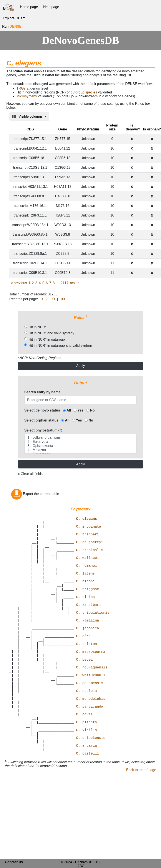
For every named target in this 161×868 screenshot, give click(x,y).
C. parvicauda (90, 750)
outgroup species (84, 92)
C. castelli (88, 807)
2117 (65, 283)
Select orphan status (41, 420)
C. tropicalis (90, 558)
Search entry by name (42, 392)
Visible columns (28, 117)
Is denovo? (133, 127)
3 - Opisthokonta (80, 446)
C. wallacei (88, 568)
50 (54, 299)
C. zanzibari (89, 625)
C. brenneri (88, 539)
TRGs (21, 88)
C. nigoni (85, 597)
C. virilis (86, 778)
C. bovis (84, 759)
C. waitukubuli (91, 711)
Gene (63, 129)
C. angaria (86, 798)
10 (41, 299)
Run (12, 26)
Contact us (14, 862)
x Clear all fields (30, 474)
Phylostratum (88, 129)
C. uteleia (86, 731)
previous (19, 283)
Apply (80, 366)
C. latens (85, 587)
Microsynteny (27, 96)
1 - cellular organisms (80, 438)
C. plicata (86, 769)
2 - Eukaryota (80, 442)
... (58, 283)
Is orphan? (152, 129)
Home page (29, 7)
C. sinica (85, 616)
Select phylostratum (43, 430)
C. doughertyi (90, 549)
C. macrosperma (91, 683)
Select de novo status (42, 410)
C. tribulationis (93, 635)
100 (62, 299)
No (90, 410)
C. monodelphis (91, 740)
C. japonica (88, 654)
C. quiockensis (91, 788)
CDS (30, 129)
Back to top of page (141, 824)
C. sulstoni (88, 673)
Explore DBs (12, 18)
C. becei (84, 692)
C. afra (83, 664)
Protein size (112, 127)
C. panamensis (90, 721)
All (67, 410)
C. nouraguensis (92, 702)
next (75, 283)
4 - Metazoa (80, 450)
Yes (79, 410)
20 (48, 299)
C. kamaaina (88, 645)
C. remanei (86, 578)
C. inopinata (89, 530)
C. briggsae (88, 606)
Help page (51, 7)
